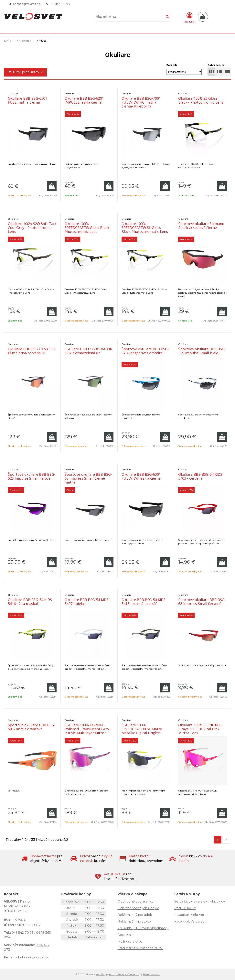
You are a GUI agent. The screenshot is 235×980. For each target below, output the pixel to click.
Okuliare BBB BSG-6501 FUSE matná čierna (27, 100)
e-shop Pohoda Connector (124, 974)
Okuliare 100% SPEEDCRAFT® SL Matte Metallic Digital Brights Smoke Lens (142, 731)
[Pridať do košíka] (52, 186)
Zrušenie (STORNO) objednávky (143, 928)
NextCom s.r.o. (151, 974)
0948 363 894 (60, 4)
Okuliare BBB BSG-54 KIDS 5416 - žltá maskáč (30, 602)
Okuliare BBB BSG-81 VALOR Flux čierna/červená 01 (32, 351)
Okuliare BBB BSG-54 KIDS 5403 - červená (200, 476)
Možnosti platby (130, 941)
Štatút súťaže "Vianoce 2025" (140, 948)
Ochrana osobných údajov (138, 908)
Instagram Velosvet (189, 915)
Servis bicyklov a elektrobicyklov (200, 901)
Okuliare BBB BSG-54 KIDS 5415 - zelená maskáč (144, 602)
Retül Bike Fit (185, 908)
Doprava (124, 935)
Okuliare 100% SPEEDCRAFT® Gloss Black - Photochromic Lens (88, 228)
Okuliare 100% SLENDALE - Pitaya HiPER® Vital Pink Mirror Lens (201, 729)
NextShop (101, 974)
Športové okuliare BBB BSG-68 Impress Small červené (202, 602)
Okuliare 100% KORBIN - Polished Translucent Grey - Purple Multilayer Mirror (88, 729)
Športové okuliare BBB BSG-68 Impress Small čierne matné (88, 478)
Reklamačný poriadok (135, 915)
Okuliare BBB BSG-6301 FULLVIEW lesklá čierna (141, 476)
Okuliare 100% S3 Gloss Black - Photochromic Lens (201, 100)
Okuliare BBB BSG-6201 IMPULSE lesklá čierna (84, 100)
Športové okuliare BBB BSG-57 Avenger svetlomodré (145, 351)
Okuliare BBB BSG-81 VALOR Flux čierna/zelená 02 (88, 351)
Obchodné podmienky (135, 901)
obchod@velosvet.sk (27, 4)
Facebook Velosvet (189, 921)
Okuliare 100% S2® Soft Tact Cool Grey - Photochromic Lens (32, 228)
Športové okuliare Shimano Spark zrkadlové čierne (201, 226)
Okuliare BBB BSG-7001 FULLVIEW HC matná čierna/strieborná (141, 102)
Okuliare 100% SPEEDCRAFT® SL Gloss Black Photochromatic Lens (145, 228)
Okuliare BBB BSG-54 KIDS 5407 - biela (87, 602)
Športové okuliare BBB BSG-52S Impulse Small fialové (32, 476)
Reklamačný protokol (135, 921)
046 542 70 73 (23, 933)
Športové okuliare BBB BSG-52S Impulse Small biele (202, 351)
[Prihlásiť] (189, 17)
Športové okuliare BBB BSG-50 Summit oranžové (32, 727)
